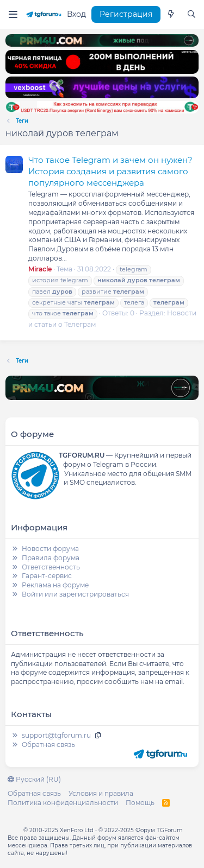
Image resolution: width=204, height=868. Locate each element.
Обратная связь (48, 745)
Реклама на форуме (55, 585)
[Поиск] (191, 15)
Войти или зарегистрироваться (75, 594)
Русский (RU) (34, 779)
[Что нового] (171, 15)
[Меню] (13, 14)
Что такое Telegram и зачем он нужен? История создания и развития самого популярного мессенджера (110, 171)
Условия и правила (101, 793)
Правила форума (51, 558)
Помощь (140, 803)
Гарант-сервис (47, 576)
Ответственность (51, 567)
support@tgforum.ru (56, 735)
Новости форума (50, 549)
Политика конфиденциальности (63, 803)
